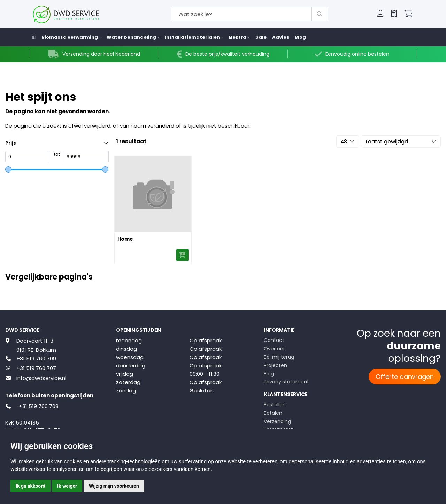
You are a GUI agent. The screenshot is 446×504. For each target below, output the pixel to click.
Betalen (273, 413)
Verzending (277, 421)
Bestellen (275, 405)
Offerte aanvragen (405, 377)
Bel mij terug (279, 357)
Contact (274, 340)
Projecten (275, 365)
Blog (300, 37)
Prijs (11, 143)
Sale (261, 37)
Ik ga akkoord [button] (30, 486)
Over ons (275, 349)
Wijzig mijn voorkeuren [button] (114, 486)
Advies (281, 37)
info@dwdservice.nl (41, 378)
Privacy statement (286, 382)
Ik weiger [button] (67, 486)
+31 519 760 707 (36, 368)
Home (125, 239)
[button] (380, 14)
